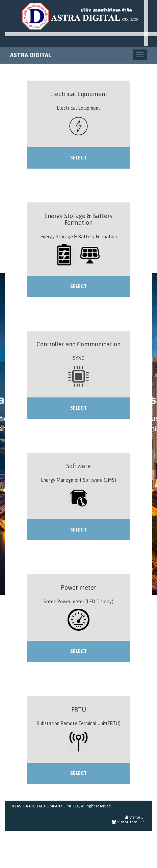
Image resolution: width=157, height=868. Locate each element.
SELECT (78, 158)
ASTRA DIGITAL (31, 55)
